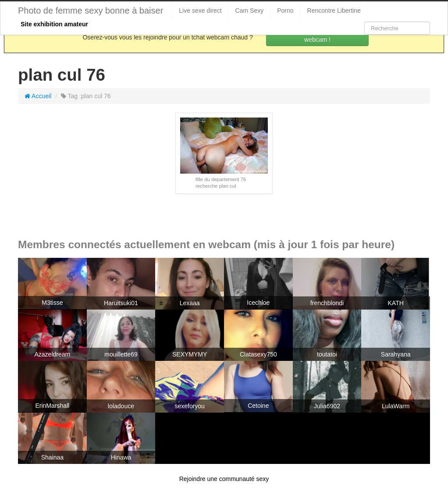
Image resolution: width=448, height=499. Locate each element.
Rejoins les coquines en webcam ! (317, 35)
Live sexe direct (200, 11)
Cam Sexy (250, 11)
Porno (285, 11)
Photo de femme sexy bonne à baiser (91, 11)
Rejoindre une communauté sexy (224, 479)
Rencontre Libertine (334, 11)
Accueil (38, 96)
